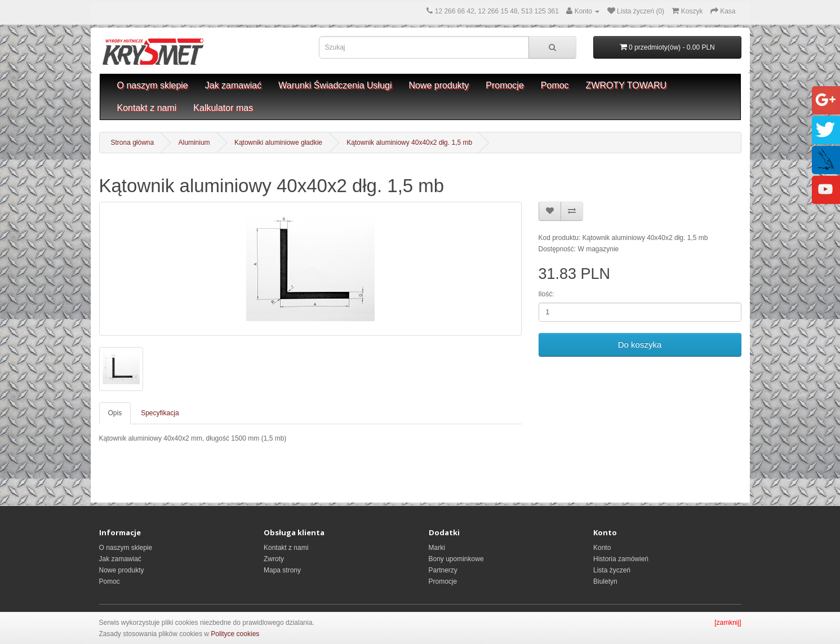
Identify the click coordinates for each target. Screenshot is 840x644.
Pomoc (555, 85)
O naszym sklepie (153, 85)
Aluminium (194, 143)
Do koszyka (640, 345)
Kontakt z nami (147, 108)
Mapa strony (282, 570)
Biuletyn (605, 581)
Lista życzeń (612, 570)
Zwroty (274, 559)
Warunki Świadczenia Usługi (335, 85)
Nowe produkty (439, 85)
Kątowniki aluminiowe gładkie (278, 143)
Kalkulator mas (223, 108)
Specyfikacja (160, 413)
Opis (115, 413)
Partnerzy (443, 570)
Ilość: (546, 294)
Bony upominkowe (456, 559)
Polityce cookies (235, 634)
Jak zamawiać (233, 85)
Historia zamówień (621, 559)
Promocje (505, 85)
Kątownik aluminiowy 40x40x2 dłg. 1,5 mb (409, 143)
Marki (437, 548)
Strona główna (133, 143)
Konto (602, 548)
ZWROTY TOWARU (626, 85)
